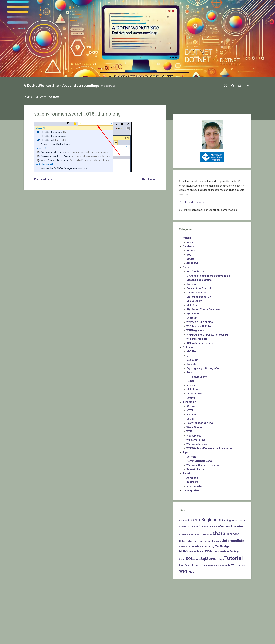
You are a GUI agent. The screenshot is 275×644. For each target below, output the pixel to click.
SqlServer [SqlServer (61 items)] (209, 558)
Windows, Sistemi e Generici (203, 464)
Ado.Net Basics (195, 270)
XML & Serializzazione (200, 342)
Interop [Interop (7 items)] (183, 545)
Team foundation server (200, 422)
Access (191, 249)
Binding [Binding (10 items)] (226, 519)
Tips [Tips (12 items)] (221, 558)
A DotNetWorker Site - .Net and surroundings (61, 86)
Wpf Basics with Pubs (199, 325)
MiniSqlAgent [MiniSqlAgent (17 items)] (224, 545)
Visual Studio (194, 426)
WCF (189, 430)
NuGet (190, 418)
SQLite (190, 258)
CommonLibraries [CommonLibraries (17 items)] (231, 525)
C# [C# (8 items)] (240, 519)
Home (28, 97)
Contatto (58, 97)
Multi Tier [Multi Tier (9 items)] (199, 550)
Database (188, 245)
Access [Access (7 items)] (183, 519)
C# (188, 355)
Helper (190, 380)
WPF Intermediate (197, 338)
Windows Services (197, 443)
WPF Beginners (195, 329)
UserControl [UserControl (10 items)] (186, 564)
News (190, 241)
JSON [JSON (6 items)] (190, 545)
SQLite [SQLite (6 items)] (197, 558)
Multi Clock (193, 304)
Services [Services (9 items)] (224, 550)
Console (191, 363)
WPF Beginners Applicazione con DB (207, 334)
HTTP (190, 409)
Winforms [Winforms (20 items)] (238, 564)
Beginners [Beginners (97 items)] (211, 519)
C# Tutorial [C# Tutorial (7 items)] (192, 526)
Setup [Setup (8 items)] (182, 558)
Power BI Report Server (200, 460)
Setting (191, 397)
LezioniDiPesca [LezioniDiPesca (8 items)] (202, 545)
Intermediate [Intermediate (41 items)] (234, 540)
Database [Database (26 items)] (233, 533)
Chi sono (42, 97)
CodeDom (192, 359)
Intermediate (194, 485)
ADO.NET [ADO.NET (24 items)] (194, 519)
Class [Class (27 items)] (202, 525)
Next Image (149, 178)
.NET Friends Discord (192, 201)
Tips (185, 451)
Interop (191, 384)
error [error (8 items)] (193, 540)
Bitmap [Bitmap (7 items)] (235, 519)
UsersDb (192, 317)
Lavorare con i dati (197, 291)
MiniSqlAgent (194, 300)
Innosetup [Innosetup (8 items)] (217, 540)
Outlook (191, 456)
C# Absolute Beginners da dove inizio (208, 275)
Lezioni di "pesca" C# (199, 296)
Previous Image (43, 178)
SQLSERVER (193, 262)
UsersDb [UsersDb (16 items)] (199, 564)
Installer (191, 414)
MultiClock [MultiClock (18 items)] (186, 550)
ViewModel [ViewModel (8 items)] (212, 564)
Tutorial (187, 472)
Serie (186, 266)
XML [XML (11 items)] (191, 571)
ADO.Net (191, 350)
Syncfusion (193, 313)
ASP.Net (191, 405)
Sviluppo (188, 346)
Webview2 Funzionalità (200, 321)
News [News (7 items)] (216, 550)
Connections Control (199, 287)
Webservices (194, 435)
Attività (187, 237)
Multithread (193, 388)
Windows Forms (196, 439)
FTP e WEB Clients (197, 376)
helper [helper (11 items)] (208, 540)
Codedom (192, 283)
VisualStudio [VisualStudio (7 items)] (224, 564)
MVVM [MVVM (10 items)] (209, 550)
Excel (190, 371)
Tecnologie (189, 401)
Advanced (192, 477)
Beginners (192, 481)
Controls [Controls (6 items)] (205, 533)
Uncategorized (192, 489)
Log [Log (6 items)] (212, 545)
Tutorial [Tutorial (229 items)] (234, 557)
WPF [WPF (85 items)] (184, 570)
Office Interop (194, 393)
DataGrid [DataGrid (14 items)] (184, 540)
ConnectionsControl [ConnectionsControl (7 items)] (190, 533)
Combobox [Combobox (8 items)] (213, 526)
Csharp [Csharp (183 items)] (217, 532)
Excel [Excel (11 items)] (200, 540)
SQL (189, 254)
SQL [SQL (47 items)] (189, 558)
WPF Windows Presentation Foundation (209, 447)
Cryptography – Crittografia (203, 367)
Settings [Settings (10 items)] (234, 550)
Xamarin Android (196, 468)
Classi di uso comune (199, 279)
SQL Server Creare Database (203, 308)
